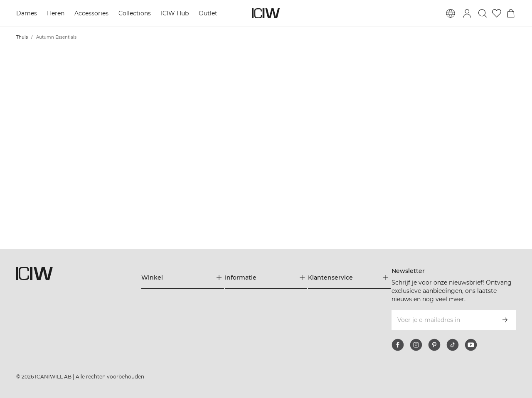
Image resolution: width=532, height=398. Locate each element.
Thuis (22, 37)
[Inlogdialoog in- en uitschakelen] (467, 13)
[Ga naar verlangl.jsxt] (497, 13)
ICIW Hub (175, 13)
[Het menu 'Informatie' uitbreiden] (266, 278)
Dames (27, 13)
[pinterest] (434, 345)
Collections (135, 13)
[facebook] (398, 345)
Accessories (91, 13)
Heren (56, 13)
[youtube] (471, 345)
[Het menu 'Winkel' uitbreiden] (183, 278)
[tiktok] (453, 345)
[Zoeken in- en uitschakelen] (483, 13)
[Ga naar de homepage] (266, 13)
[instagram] (416, 345)
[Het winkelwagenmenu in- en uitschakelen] (511, 13)
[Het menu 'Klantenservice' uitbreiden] (349, 278)
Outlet (208, 13)
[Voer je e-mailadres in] (442, 320)
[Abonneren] (505, 320)
